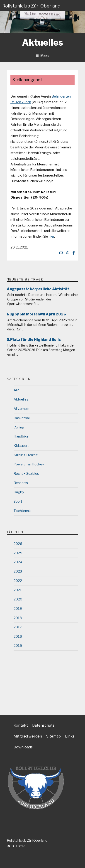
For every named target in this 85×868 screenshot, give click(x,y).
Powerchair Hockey (29, 464)
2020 (18, 599)
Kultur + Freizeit (26, 455)
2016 (18, 637)
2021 (18, 590)
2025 (18, 553)
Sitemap (53, 736)
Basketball (22, 418)
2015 (18, 646)
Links (70, 736)
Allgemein (21, 409)
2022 (18, 581)
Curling (19, 427)
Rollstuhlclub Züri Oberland (31, 6)
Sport (18, 502)
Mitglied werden (28, 736)
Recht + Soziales (26, 474)
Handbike (21, 436)
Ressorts (21, 483)
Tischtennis (22, 511)
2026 (18, 544)
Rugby (19, 492)
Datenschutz (43, 725)
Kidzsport (21, 446)
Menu (42, 56)
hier (51, 236)
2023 (18, 571)
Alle (17, 390)
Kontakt (21, 725)
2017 (18, 627)
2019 (18, 609)
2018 (18, 618)
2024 (18, 562)
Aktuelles (21, 399)
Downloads (23, 747)
